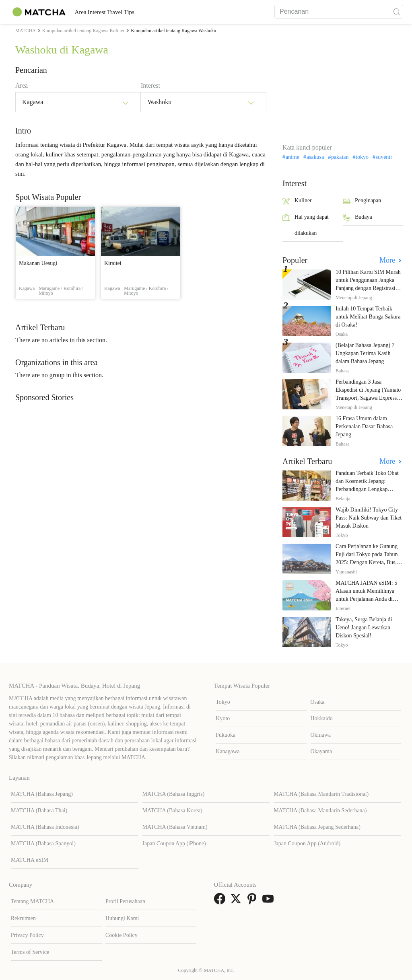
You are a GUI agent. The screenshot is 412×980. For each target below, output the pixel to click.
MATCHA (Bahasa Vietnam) (175, 827)
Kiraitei (113, 263)
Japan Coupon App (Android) (307, 843)
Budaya (357, 218)
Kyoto (223, 718)
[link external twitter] (237, 901)
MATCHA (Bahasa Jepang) (42, 794)
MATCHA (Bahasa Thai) (39, 811)
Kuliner (297, 201)
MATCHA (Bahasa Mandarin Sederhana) (320, 811)
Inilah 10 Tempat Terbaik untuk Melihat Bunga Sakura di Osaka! (368, 317)
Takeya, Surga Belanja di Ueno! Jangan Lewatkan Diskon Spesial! (364, 628)
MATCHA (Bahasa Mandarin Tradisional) (321, 794)
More (388, 260)
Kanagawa (228, 751)
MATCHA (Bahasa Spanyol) (43, 843)
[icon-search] (397, 12)
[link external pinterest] (253, 901)
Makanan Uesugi (38, 263)
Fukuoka (226, 735)
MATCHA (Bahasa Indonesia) (45, 827)
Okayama (321, 751)
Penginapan (362, 201)
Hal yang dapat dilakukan (306, 225)
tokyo (362, 157)
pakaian (340, 157)
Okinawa (321, 735)
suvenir (384, 157)
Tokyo (223, 702)
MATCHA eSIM (30, 860)
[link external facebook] (221, 901)
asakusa (315, 157)
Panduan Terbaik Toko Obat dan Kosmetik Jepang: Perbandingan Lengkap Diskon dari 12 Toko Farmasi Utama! (369, 489)
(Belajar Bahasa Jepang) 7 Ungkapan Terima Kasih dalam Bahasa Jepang (365, 353)
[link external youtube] (270, 901)
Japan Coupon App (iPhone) (174, 843)
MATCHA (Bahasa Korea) (172, 811)
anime (293, 157)
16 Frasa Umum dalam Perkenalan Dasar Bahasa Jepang (364, 426)
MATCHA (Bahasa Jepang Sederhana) (317, 827)
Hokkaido (322, 718)
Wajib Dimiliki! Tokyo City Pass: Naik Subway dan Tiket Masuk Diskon (369, 518)
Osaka (318, 702)
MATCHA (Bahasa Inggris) (174, 794)
